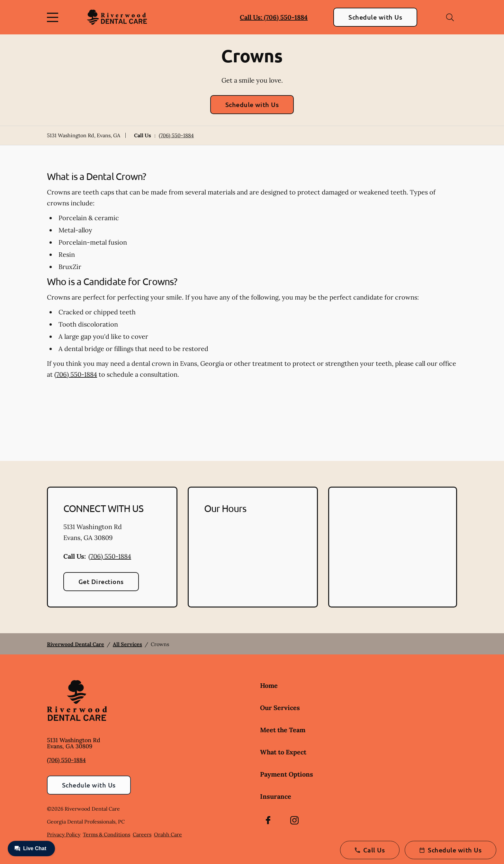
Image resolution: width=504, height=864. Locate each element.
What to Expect (283, 752)
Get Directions (101, 581)
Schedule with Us (375, 17)
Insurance (276, 796)
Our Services (280, 708)
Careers (142, 834)
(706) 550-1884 (176, 135)
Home (269, 685)
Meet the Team (283, 730)
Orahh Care (168, 834)
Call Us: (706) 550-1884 (274, 17)
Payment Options (287, 774)
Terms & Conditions (107, 834)
